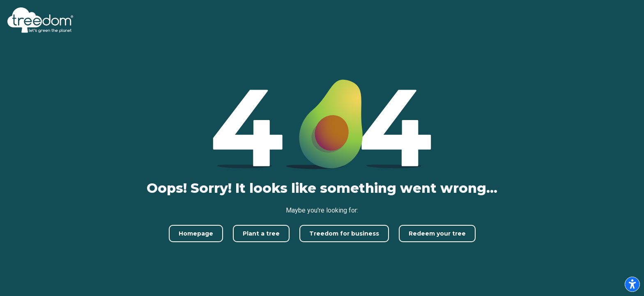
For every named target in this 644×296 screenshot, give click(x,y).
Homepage (196, 234)
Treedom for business (344, 234)
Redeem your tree (437, 234)
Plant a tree (261, 234)
